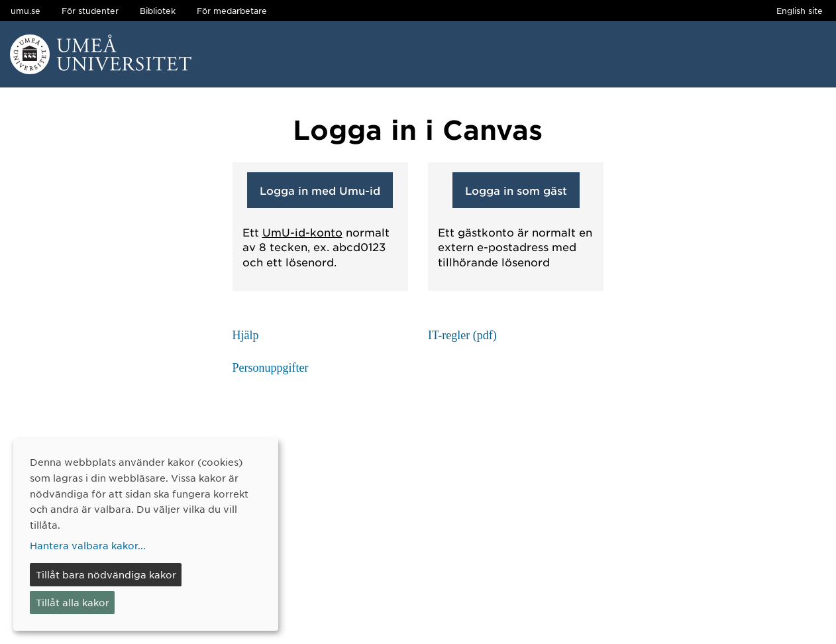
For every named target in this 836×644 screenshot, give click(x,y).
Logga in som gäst (516, 190)
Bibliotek (158, 11)
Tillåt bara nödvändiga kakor (106, 574)
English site (800, 11)
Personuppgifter (271, 368)
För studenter (90, 11)
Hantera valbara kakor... (88, 545)
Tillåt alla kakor (73, 602)
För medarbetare (232, 11)
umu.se (26, 11)
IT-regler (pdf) (462, 335)
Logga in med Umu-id (320, 190)
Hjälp (246, 335)
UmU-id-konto (302, 232)
